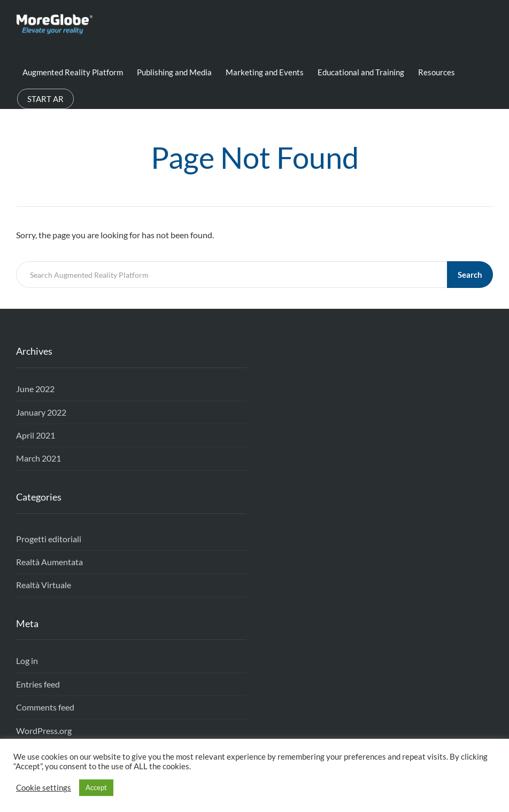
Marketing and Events (265, 72)
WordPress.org (44, 731)
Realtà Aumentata (49, 562)
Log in (27, 661)
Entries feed (38, 684)
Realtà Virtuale (44, 585)
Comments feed (45, 707)
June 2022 (35, 389)
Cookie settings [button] (44, 788)
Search (470, 275)
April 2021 (36, 435)
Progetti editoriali (49, 539)
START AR (45, 99)
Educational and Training (361, 72)
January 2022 (41, 412)
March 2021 (38, 458)
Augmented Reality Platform (73, 72)
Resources (437, 72)
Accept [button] (96, 787)
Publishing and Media (174, 72)
